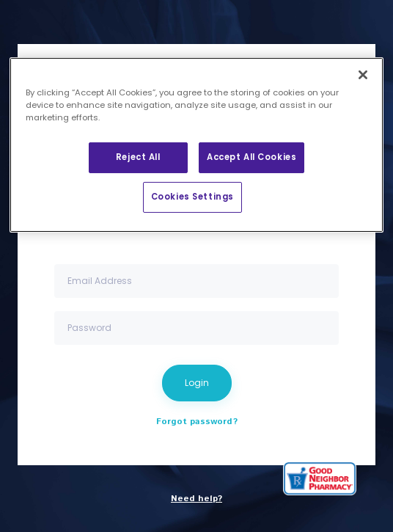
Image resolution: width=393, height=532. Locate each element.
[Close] (363, 75)
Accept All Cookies (251, 157)
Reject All (138, 157)
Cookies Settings (192, 197)
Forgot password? (197, 422)
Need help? (196, 499)
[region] (196, 145)
